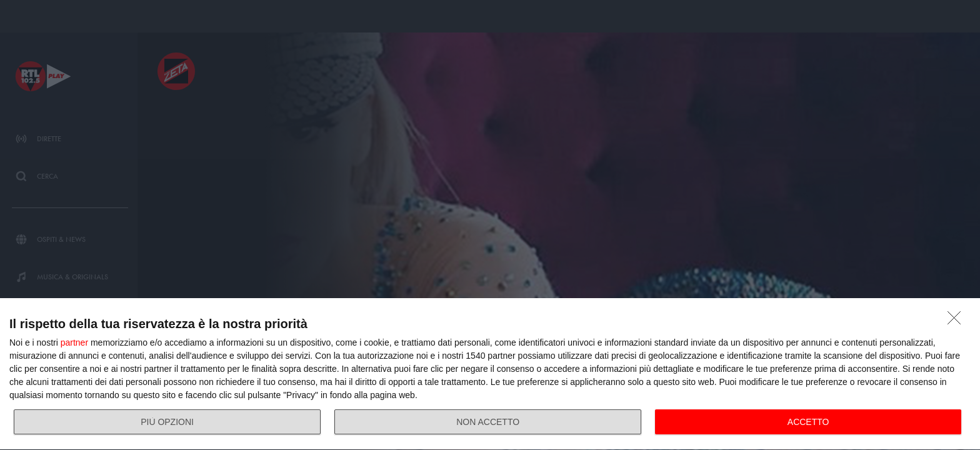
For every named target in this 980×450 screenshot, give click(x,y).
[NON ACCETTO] (957, 321)
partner (74, 342)
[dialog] (490, 374)
